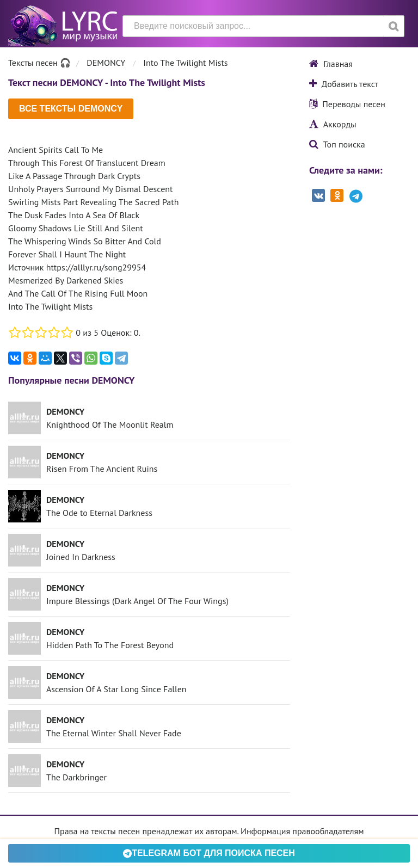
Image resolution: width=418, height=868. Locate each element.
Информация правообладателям (302, 831)
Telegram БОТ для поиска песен (209, 853)
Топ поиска (337, 144)
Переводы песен (347, 104)
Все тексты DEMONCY (71, 109)
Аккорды (333, 124)
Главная (331, 64)
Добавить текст (344, 84)
